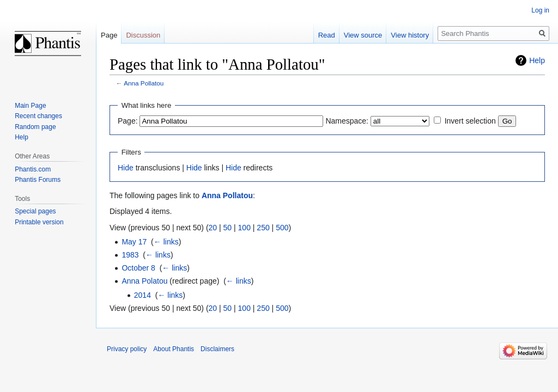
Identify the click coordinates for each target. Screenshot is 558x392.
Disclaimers (217, 349)
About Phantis (174, 349)
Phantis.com (33, 169)
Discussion (143, 35)
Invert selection (470, 121)
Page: (128, 121)
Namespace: (347, 121)
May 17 (134, 242)
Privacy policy (127, 349)
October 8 (138, 268)
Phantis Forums (38, 180)
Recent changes (38, 116)
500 (282, 228)
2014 (142, 295)
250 (263, 228)
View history (410, 35)
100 (244, 228)
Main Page (30, 106)
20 (213, 228)
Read (327, 35)
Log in (540, 10)
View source (363, 35)
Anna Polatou (144, 281)
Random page (35, 127)
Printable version (39, 222)
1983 (130, 255)
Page (109, 35)
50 (228, 228)
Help (537, 60)
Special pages (35, 211)
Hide (126, 168)
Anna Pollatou (144, 83)
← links (166, 242)
